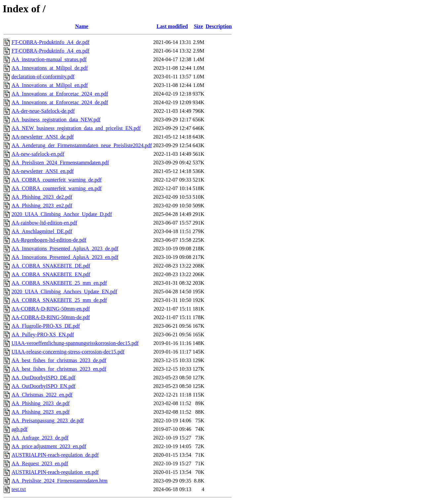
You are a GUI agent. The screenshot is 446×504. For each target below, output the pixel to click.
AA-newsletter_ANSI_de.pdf (43, 137)
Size (198, 26)
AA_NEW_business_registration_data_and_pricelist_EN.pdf (76, 128)
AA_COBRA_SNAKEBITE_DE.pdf (51, 266)
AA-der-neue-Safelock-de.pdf (43, 111)
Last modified (172, 26)
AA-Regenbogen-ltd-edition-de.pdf (49, 240)
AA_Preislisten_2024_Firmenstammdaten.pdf (60, 163)
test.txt (19, 489)
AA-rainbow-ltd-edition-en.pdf (44, 223)
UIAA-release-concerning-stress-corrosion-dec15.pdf (68, 352)
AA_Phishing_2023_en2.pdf (42, 206)
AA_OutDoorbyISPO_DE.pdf (43, 378)
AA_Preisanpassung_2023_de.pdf (48, 420)
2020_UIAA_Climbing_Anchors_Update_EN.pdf (64, 292)
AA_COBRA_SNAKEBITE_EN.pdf (51, 274)
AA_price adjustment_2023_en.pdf (49, 446)
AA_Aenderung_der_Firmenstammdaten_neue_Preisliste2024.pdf (82, 145)
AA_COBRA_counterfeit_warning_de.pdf (57, 180)
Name (82, 26)
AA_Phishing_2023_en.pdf (41, 412)
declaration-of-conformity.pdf (43, 77)
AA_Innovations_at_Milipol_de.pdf (50, 68)
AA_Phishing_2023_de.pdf (41, 403)
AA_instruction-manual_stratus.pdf (49, 59)
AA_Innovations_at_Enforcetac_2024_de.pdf (60, 102)
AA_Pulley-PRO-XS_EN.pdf (43, 335)
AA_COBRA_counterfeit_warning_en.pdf (57, 188)
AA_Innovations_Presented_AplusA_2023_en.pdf (65, 257)
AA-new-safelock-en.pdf (38, 154)
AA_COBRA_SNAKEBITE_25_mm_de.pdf (59, 300)
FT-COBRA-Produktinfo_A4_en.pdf (50, 51)
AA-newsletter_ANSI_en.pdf (43, 171)
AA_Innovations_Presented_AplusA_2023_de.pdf (65, 249)
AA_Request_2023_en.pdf (40, 463)
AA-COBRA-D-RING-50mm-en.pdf (51, 309)
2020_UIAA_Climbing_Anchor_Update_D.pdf (62, 214)
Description (219, 26)
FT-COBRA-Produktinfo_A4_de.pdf (50, 42)
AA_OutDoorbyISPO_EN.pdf (43, 386)
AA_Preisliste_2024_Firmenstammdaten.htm (60, 481)
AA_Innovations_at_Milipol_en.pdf (50, 85)
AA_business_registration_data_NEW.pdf (56, 120)
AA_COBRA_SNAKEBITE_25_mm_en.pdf (59, 283)
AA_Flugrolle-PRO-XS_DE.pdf (46, 326)
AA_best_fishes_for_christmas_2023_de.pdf (59, 360)
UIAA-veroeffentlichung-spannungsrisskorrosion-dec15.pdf (75, 343)
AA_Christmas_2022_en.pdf (42, 395)
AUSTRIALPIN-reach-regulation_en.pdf (55, 472)
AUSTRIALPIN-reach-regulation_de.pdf (55, 455)
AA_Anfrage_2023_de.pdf (40, 438)
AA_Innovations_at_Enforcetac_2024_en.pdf (60, 94)
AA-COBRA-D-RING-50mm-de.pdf (51, 317)
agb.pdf (20, 429)
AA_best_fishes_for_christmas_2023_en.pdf (59, 369)
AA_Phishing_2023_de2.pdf (42, 197)
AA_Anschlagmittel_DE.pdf (42, 231)
